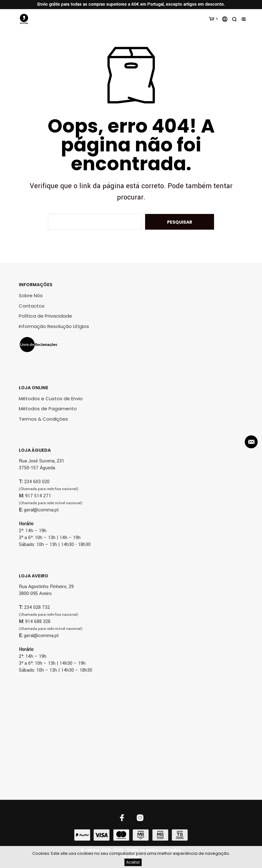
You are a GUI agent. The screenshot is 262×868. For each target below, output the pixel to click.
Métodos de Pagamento (48, 409)
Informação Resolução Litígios (54, 326)
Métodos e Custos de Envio (51, 399)
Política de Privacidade (45, 316)
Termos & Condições (43, 419)
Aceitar (133, 862)
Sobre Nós (31, 295)
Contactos (32, 306)
